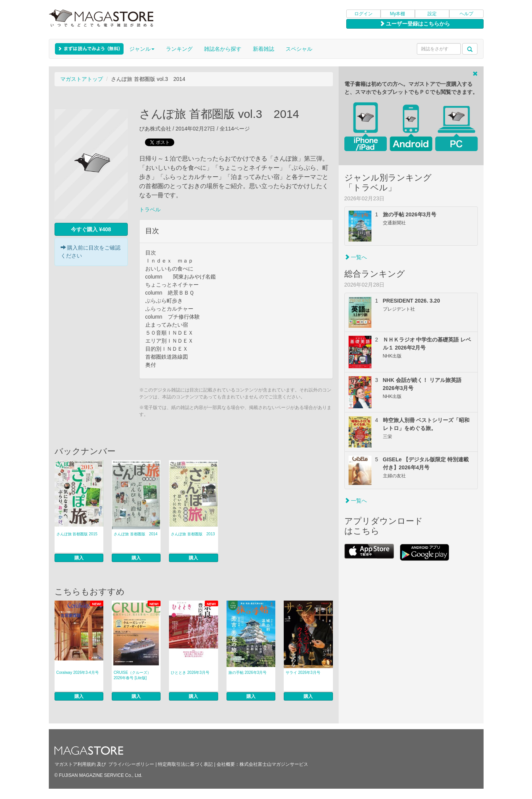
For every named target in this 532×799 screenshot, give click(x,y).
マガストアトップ (82, 79)
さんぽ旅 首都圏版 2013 (193, 534)
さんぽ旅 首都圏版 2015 (77, 534)
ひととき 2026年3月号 (190, 673)
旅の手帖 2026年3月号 (248, 673)
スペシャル (299, 49)
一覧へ (356, 257)
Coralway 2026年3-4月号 (78, 673)
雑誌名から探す (223, 49)
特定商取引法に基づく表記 (185, 764)
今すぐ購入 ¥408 (91, 229)
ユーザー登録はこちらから (415, 24)
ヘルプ (466, 14)
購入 (79, 558)
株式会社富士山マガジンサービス (274, 764)
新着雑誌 (264, 49)
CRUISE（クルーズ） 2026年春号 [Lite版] (132, 675)
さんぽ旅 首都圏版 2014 (136, 534)
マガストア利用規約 (75, 764)
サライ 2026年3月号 (303, 673)
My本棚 (398, 14)
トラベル (150, 209)
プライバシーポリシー (131, 764)
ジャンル (142, 49)
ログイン (363, 14)
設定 (432, 14)
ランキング (179, 49)
